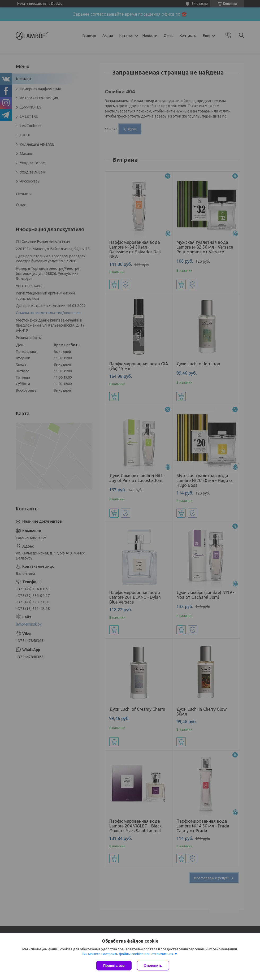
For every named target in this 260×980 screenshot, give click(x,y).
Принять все (114, 966)
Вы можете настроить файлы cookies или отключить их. (128, 954)
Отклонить (153, 966)
